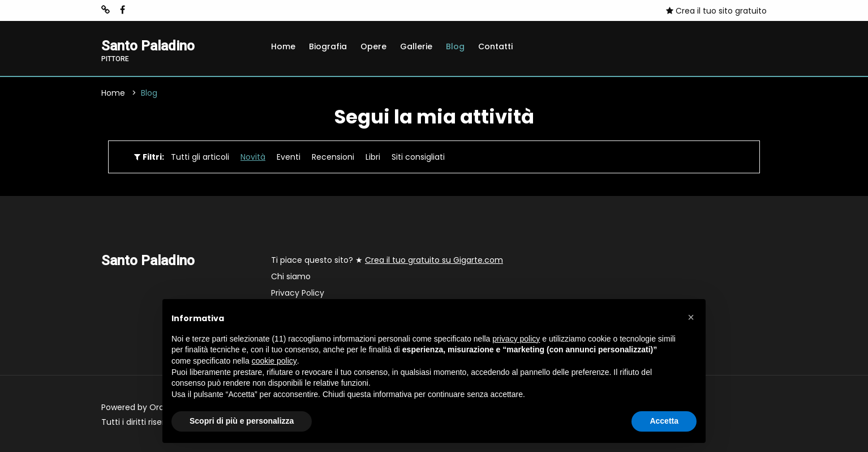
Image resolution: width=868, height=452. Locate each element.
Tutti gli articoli (200, 157)
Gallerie (416, 46)
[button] (691, 317)
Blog (455, 46)
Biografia (328, 46)
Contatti (495, 46)
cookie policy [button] (274, 361)
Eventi (289, 157)
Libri (373, 157)
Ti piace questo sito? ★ (387, 260)
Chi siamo (291, 276)
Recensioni (333, 157)
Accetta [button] (664, 421)
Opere (373, 46)
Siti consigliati (418, 157)
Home (283, 46)
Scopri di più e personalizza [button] (242, 421)
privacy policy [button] (516, 339)
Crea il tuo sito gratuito (716, 11)
